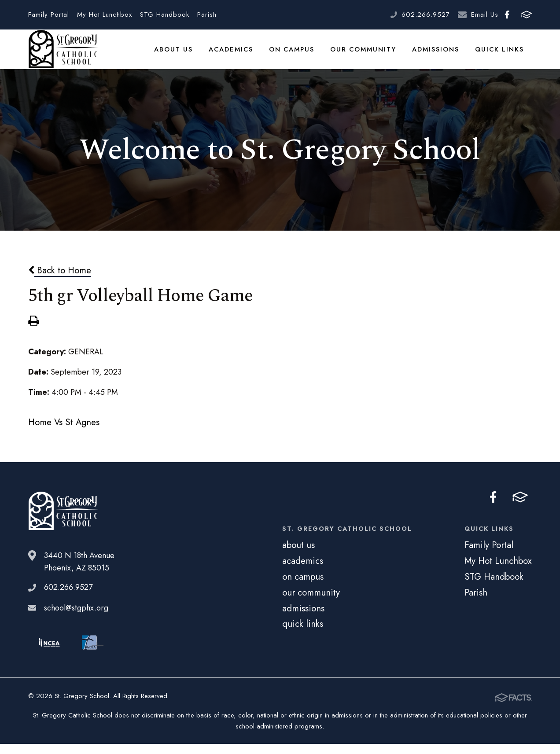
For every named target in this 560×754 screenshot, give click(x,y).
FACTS (527, 15)
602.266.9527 (426, 15)
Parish (207, 15)
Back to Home (60, 281)
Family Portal (49, 15)
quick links (500, 55)
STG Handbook (165, 15)
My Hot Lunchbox (105, 15)
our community (366, 55)
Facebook (507, 15)
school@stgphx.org (76, 619)
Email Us (485, 15)
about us (179, 55)
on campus (295, 55)
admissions (437, 55)
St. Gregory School (63, 55)
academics (235, 55)
